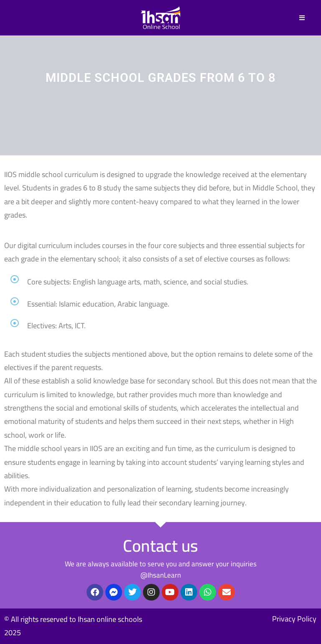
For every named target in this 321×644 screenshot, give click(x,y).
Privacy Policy (294, 619)
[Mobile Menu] (302, 18)
